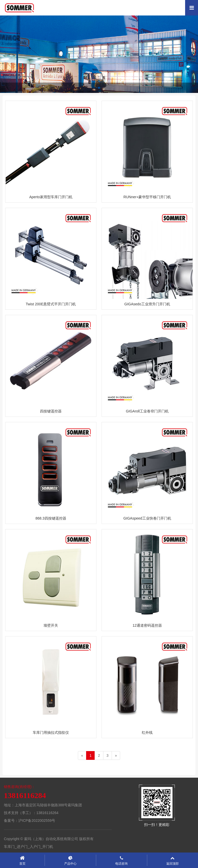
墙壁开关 (51, 625)
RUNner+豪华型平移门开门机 (147, 197)
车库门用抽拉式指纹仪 (51, 732)
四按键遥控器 (51, 411)
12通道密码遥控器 (147, 625)
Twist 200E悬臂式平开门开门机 (51, 304)
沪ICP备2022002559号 (37, 821)
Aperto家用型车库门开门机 (51, 197)
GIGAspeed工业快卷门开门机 (147, 518)
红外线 (147, 732)
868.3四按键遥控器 (51, 518)
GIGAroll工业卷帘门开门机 (147, 411)
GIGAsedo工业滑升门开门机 (147, 304)
